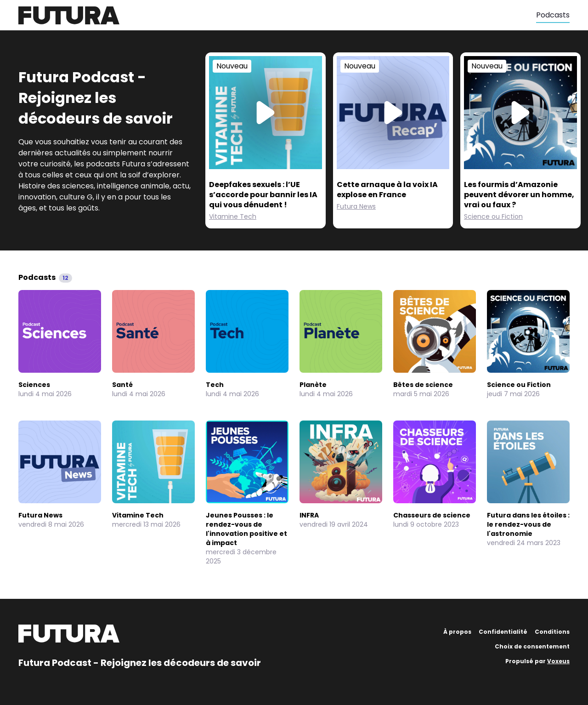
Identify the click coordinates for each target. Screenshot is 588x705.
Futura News (356, 206)
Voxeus (558, 661)
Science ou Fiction (493, 216)
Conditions (552, 632)
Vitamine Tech (233, 216)
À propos (457, 632)
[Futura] (277, 15)
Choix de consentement (532, 646)
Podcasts (553, 15)
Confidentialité (503, 632)
